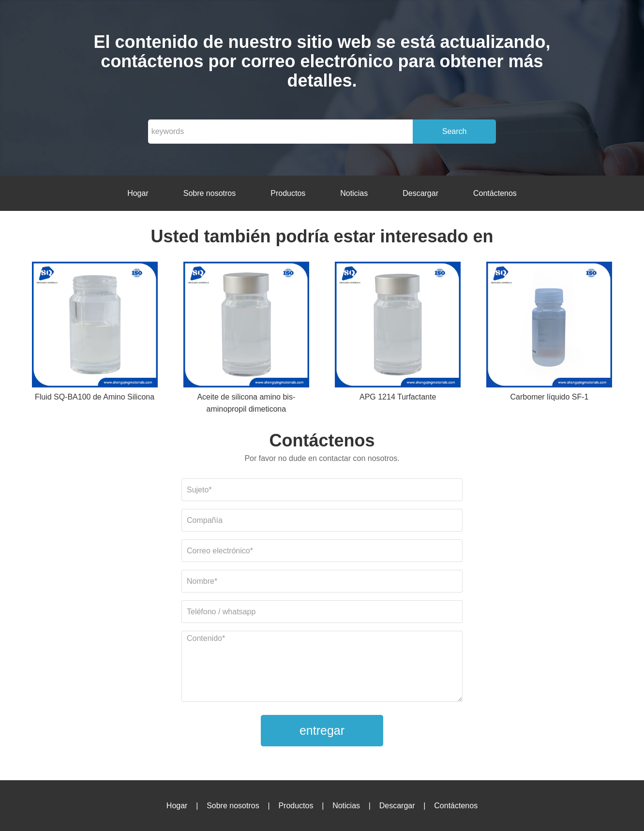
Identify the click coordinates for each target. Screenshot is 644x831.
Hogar (138, 193)
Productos (288, 193)
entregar (322, 730)
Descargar (420, 193)
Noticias (354, 193)
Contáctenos (495, 193)
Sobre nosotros (210, 193)
